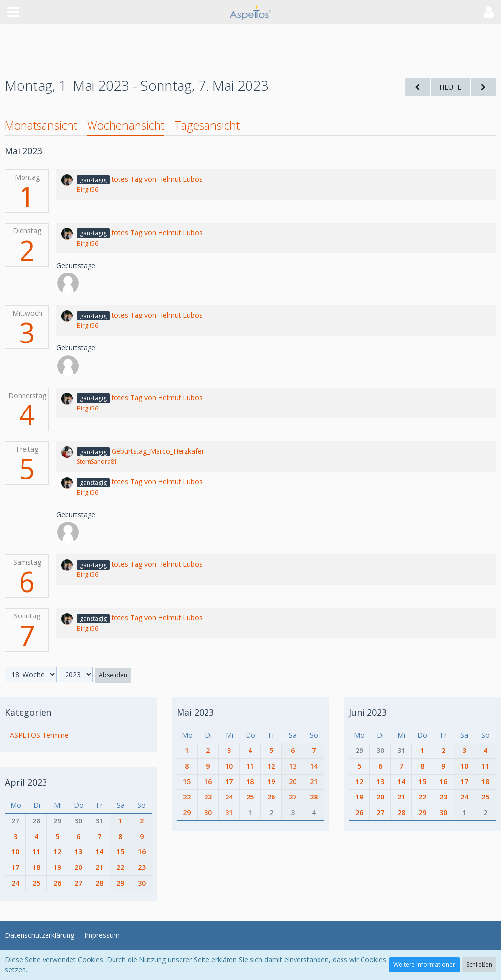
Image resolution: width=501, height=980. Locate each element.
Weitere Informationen (425, 965)
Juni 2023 (368, 712)
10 (15, 852)
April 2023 (26, 782)
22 (120, 867)
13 (78, 852)
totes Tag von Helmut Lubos (157, 179)
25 (36, 883)
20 (78, 867)
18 (36, 867)
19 (57, 867)
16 (142, 852)
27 (15, 821)
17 (15, 867)
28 (36, 821)
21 (99, 867)
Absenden (113, 675)
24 (15, 883)
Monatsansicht (41, 125)
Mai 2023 (195, 712)
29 (57, 821)
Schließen (479, 965)
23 (142, 867)
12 (57, 852)
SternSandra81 (97, 462)
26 (57, 883)
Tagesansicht (207, 125)
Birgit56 (88, 190)
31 (99, 821)
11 (36, 852)
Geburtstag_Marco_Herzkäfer (158, 451)
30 (78, 821)
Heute (450, 87)
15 (120, 852)
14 (99, 852)
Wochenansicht (126, 125)
